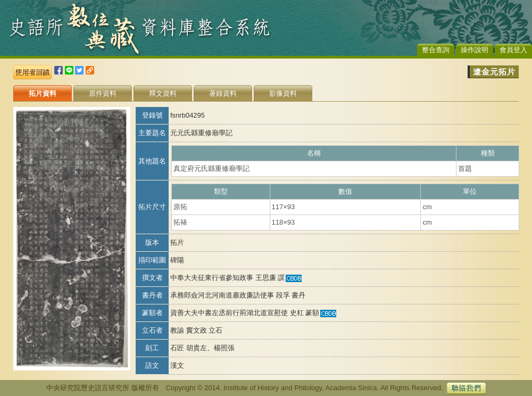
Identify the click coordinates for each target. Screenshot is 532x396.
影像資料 (283, 93)
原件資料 (103, 93)
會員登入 (513, 50)
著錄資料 (223, 93)
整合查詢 (436, 50)
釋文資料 (163, 93)
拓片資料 (43, 93)
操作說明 (475, 50)
